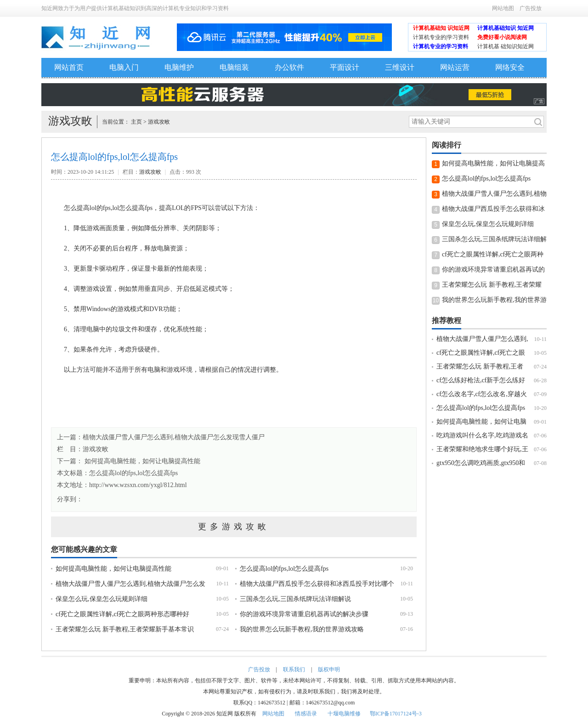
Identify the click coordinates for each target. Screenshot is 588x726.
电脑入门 (124, 67)
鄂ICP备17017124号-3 (396, 714)
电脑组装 (234, 67)
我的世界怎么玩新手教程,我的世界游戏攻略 (302, 629)
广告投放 (531, 8)
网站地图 (503, 8)
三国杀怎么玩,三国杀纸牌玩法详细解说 (295, 599)
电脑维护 (179, 67)
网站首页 (69, 67)
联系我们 (294, 669)
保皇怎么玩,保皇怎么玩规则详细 (102, 599)
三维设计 (400, 67)
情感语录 (306, 714)
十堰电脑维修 (344, 714)
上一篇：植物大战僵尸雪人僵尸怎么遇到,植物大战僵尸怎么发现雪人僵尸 (161, 437)
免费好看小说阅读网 (502, 37)
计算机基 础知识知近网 (506, 46)
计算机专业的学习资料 (441, 46)
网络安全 (510, 67)
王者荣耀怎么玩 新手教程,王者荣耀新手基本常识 (125, 629)
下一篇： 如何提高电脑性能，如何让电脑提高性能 (129, 461)
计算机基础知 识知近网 (441, 28)
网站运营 (455, 67)
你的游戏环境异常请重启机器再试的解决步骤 (304, 614)
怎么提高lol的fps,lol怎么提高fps (133, 473)
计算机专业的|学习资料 (441, 37)
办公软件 (289, 67)
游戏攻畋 (159, 122)
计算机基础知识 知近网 (506, 28)
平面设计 (345, 67)
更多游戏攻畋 (234, 527)
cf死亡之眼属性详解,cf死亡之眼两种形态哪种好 (122, 614)
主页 (136, 122)
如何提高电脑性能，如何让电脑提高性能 (113, 569)
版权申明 (329, 669)
